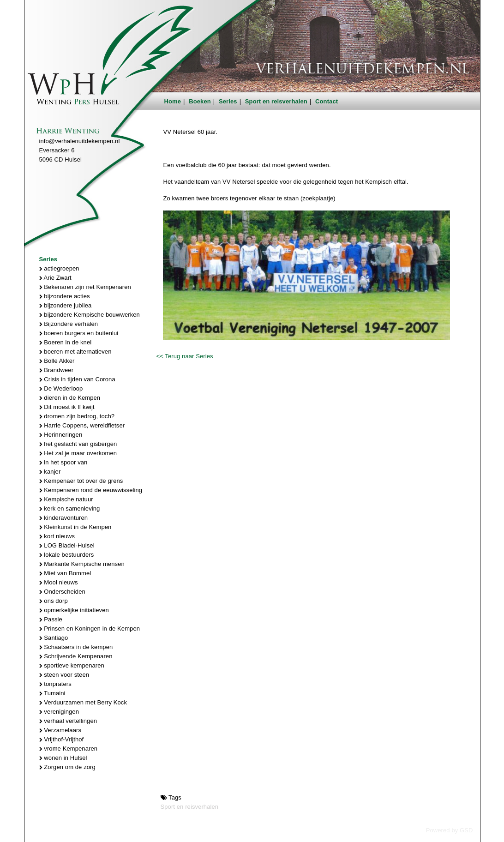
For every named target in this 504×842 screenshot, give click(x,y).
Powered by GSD (450, 830)
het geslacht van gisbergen (78, 444)
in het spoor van (63, 462)
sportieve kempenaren (72, 665)
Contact (327, 101)
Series (228, 101)
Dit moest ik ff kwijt (67, 407)
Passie (51, 619)
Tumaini (52, 693)
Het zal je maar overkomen (78, 453)
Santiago (54, 638)
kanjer (50, 472)
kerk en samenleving (70, 508)
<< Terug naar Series (184, 356)
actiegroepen (59, 268)
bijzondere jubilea (66, 305)
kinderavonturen (64, 518)
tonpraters (55, 684)
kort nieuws (57, 536)
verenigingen (59, 712)
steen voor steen (64, 675)
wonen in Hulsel (63, 758)
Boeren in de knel (66, 342)
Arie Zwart (55, 278)
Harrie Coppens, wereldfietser (82, 425)
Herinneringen (61, 435)
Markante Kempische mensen (82, 564)
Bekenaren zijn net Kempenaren (85, 287)
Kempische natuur (66, 499)
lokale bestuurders (67, 555)
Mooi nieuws (59, 582)
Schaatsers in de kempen (76, 647)
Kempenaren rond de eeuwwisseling (91, 490)
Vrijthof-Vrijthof (62, 739)
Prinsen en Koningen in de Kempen (90, 628)
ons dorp (54, 601)
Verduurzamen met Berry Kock (83, 702)
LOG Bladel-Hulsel (67, 545)
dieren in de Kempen (70, 398)
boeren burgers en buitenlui (79, 333)
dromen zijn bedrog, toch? (77, 416)
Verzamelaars (60, 730)
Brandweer (57, 370)
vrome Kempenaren (69, 749)
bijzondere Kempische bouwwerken (90, 315)
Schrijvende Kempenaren (76, 656)
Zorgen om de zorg (67, 767)
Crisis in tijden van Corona (77, 379)
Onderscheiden (62, 592)
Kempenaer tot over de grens (81, 481)
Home (173, 101)
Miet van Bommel (65, 573)
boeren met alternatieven (75, 352)
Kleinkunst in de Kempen (75, 527)
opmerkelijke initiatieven (74, 610)
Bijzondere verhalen (69, 324)
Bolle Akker (57, 361)
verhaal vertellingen (68, 721)
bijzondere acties (65, 296)
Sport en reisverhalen (276, 101)
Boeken (200, 101)
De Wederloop (61, 388)
